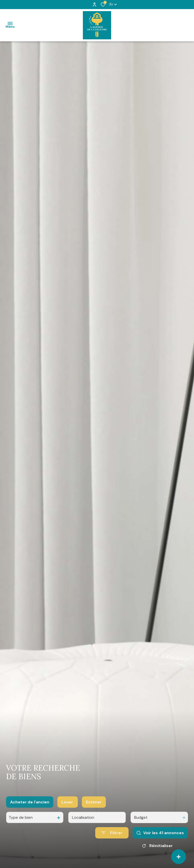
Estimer (94, 809)
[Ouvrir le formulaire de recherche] (112, 839)
